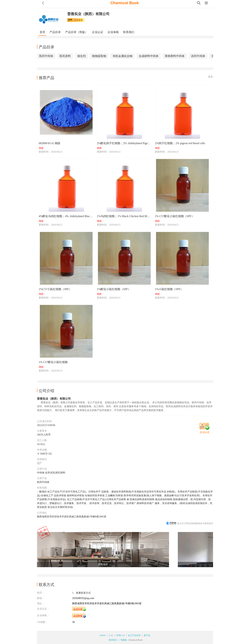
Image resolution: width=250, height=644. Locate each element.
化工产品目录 (134, 635)
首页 (42, 32)
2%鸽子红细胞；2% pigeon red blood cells (180, 143)
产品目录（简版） (76, 32)
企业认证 (98, 32)
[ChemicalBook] (125, 3)
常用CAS (120, 635)
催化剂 (82, 56)
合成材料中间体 (149, 56)
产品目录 (55, 32)
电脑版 (124, 640)
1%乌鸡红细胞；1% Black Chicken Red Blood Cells (124, 216)
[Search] (199, 3)
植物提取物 (99, 56)
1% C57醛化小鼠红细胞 (53, 362)
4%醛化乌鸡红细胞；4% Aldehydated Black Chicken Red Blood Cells (66, 216)
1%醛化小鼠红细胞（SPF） (114, 289)
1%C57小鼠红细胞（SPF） (55, 289)
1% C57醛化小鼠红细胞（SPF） (175, 216)
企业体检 (113, 32)
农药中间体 (198, 56)
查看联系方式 (83, 593)
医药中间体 (46, 56)
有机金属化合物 (123, 56)
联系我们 (129, 32)
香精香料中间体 (175, 56)
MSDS (103, 635)
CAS (111, 635)
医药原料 (65, 56)
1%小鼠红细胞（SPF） (169, 289)
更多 (211, 77)
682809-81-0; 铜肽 (50, 143)
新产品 (147, 635)
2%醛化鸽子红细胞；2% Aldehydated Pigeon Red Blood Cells (124, 143)
